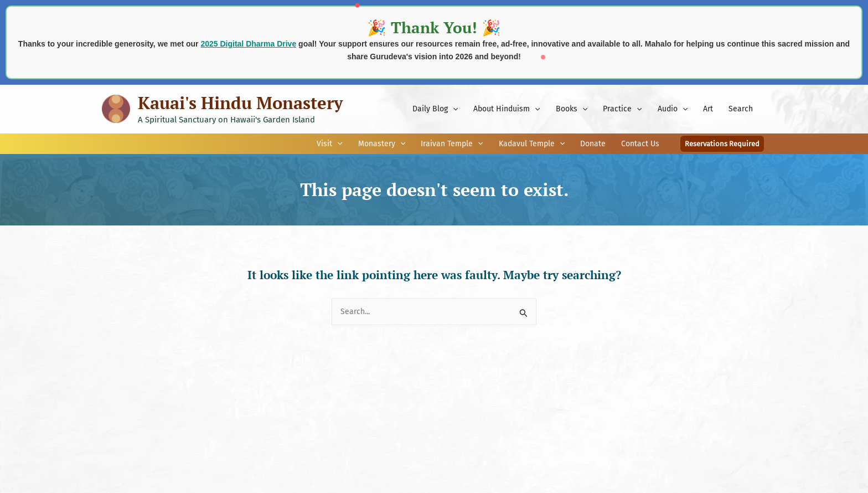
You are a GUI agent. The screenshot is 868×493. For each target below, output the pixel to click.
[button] (722, 144)
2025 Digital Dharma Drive (248, 44)
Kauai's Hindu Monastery (240, 103)
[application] (453, 109)
